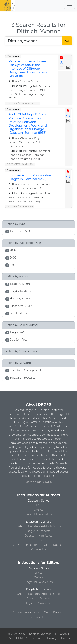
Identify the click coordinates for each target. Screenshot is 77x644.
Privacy (52, 638)
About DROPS (18, 638)
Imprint (38, 638)
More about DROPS (39, 482)
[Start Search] (67, 41)
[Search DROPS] (33, 41)
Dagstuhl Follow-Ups (38, 514)
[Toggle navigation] (69, 5)
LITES (38, 540)
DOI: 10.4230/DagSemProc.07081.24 (23, 103)
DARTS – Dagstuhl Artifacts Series (39, 526)
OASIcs (39, 510)
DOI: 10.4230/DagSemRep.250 (20, 164)
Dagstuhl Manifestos (38, 536)
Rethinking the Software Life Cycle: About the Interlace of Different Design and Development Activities (28, 69)
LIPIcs (39, 505)
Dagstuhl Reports (39, 531)
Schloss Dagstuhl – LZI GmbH (49, 634)
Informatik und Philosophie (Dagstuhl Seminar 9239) (30, 177)
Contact (67, 638)
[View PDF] (62, 58)
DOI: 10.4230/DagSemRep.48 (20, 206)
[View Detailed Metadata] (62, 63)
